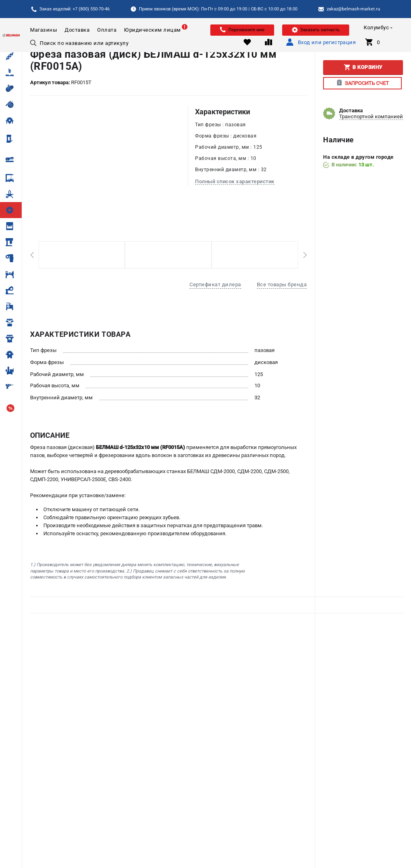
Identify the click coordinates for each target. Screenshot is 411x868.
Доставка (77, 30)
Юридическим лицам (153, 30)
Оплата (107, 30)
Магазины (44, 30)
